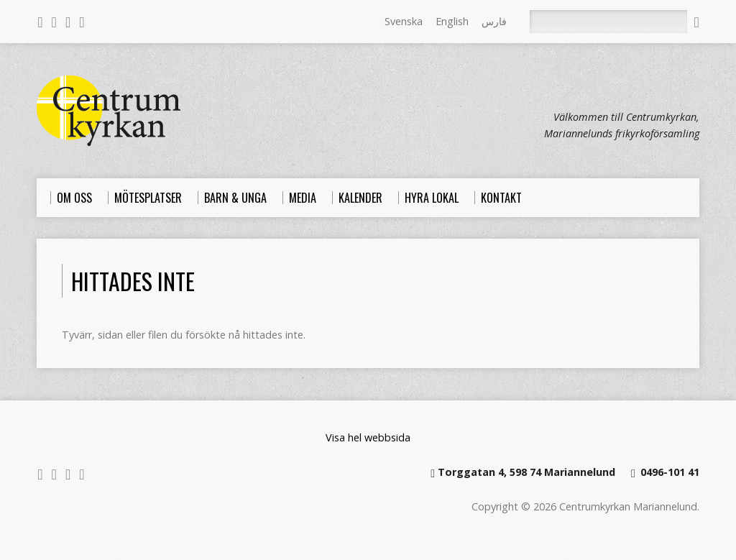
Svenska (404, 21)
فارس (494, 21)
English (452, 21)
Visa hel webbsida (368, 437)
